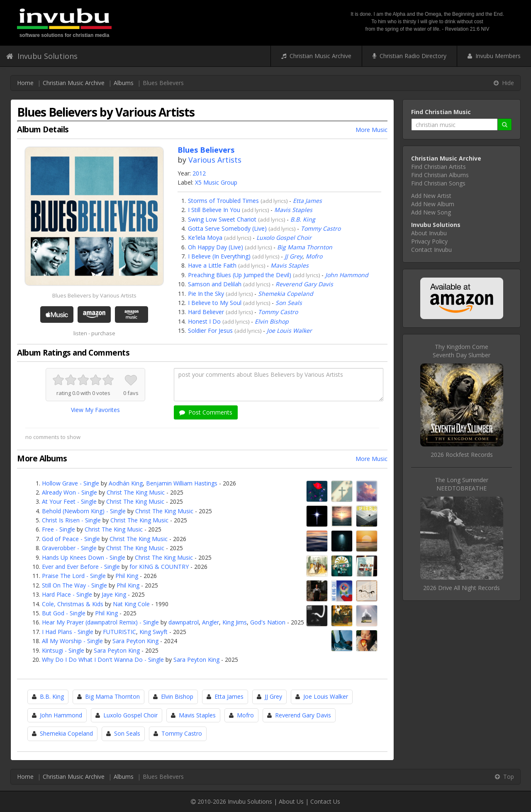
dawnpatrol (184, 622)
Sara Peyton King (135, 641)
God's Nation (268, 622)
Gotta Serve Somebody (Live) (227, 228)
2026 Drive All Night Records (462, 588)
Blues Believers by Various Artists (94, 295)
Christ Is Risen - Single (71, 520)
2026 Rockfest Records (462, 455)
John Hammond (347, 275)
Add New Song (431, 212)
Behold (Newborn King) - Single (84, 511)
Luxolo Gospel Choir (284, 238)
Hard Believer (206, 312)
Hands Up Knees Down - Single (84, 557)
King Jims (235, 622)
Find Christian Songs (438, 183)
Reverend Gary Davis (304, 284)
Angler (211, 622)
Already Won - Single (69, 492)
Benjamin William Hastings (182, 483)
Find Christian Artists (438, 167)
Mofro (314, 256)
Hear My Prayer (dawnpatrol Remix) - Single (100, 622)
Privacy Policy (429, 241)
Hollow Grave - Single (71, 483)
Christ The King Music (136, 492)
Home (25, 83)
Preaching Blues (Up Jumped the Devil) (240, 275)
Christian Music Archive (316, 56)
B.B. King (303, 219)
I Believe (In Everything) (219, 256)
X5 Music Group (216, 182)
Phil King (127, 576)
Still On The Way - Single (74, 585)
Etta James (307, 201)
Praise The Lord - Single (74, 576)
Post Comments (206, 412)
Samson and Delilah (215, 284)
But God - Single (64, 613)
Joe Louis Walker (289, 330)
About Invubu (429, 233)
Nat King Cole (131, 604)
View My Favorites (95, 410)
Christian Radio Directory (409, 56)
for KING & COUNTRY (159, 567)
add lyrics (274, 201)
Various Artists (215, 160)
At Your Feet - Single (69, 501)
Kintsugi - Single (63, 650)
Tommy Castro (321, 228)
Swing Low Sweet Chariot (222, 219)
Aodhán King (126, 483)
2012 (199, 173)
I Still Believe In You (214, 210)
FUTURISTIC (119, 632)
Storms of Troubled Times (223, 201)
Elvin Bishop (272, 321)
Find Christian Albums (440, 175)
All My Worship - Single (72, 641)
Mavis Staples (293, 210)
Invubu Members (494, 56)
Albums (124, 83)
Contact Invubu (431, 250)
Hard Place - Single (67, 594)
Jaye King (114, 594)
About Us (291, 801)
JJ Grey (294, 256)
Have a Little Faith (212, 265)
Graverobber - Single (69, 548)
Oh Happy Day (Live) (216, 247)
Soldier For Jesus (210, 330)
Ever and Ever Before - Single (81, 567)
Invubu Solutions (42, 56)
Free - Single (58, 529)
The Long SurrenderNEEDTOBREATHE (462, 484)
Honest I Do (204, 321)
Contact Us (325, 801)
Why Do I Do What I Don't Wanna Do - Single (103, 660)
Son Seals (289, 303)
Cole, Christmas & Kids (73, 604)
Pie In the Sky (206, 294)
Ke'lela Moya (205, 238)
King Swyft (153, 632)
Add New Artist (431, 196)
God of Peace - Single (71, 539)
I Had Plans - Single (68, 632)
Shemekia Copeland (286, 294)
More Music (371, 130)
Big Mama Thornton (305, 247)
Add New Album (433, 204)
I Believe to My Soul (215, 303)
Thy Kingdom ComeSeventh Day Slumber (462, 351)
